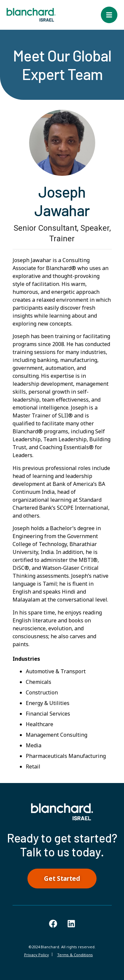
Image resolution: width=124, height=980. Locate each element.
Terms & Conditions (75, 955)
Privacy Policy (37, 955)
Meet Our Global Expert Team (62, 65)
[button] (109, 15)
